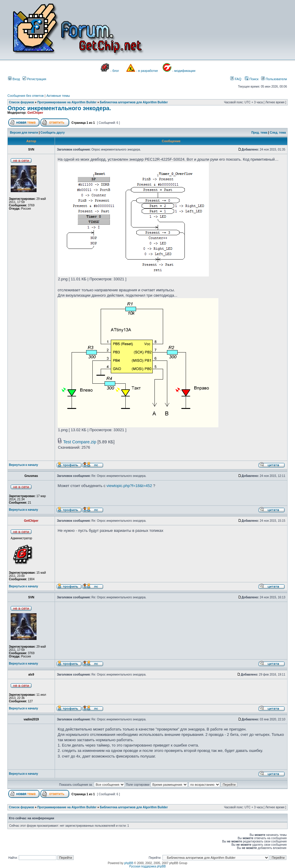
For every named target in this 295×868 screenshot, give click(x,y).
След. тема (278, 133)
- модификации (184, 71)
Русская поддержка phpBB (147, 866)
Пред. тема (259, 133)
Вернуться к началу (23, 465)
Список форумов (22, 102)
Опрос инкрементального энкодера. (59, 108)
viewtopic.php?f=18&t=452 (129, 486)
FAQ (236, 79)
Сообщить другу (53, 133)
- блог (115, 71)
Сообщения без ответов (26, 96)
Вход (14, 79)
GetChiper (35, 113)
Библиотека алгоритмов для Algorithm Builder (134, 102)
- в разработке (147, 71)
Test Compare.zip (80, 442)
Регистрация (34, 79)
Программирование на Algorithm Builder (67, 102)
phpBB (129, 863)
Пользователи (274, 79)
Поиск (252, 79)
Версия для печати (24, 133)
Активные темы (58, 96)
